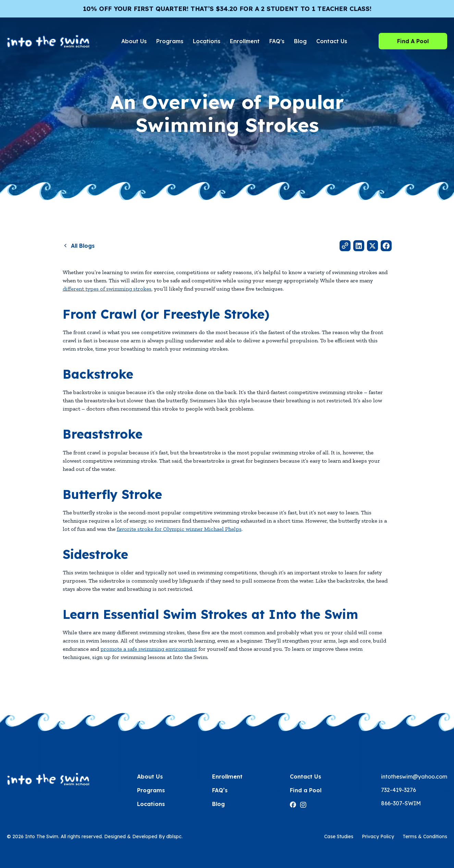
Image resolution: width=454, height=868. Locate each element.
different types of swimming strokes (107, 289)
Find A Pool (413, 41)
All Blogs (83, 246)
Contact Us (332, 41)
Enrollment (245, 41)
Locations (207, 41)
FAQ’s (277, 41)
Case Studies (339, 836)
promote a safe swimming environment (149, 649)
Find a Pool (306, 790)
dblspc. (174, 836)
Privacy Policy (378, 836)
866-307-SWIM (401, 803)
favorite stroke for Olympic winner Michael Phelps (179, 529)
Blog (300, 41)
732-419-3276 (398, 790)
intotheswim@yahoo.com (414, 777)
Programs (170, 41)
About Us (134, 41)
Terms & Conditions (425, 836)
